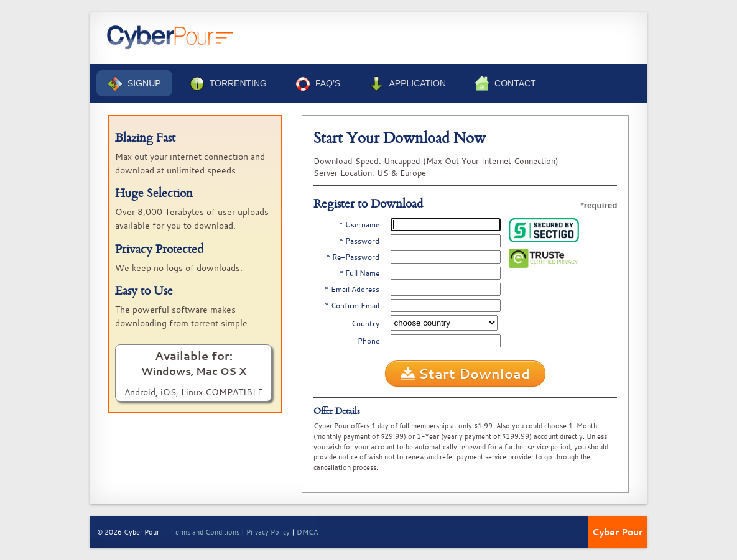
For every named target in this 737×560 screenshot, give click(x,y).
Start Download (465, 374)
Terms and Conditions (206, 532)
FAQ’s (318, 84)
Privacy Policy (268, 532)
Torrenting (228, 84)
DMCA (307, 532)
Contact (505, 84)
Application (407, 84)
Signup (134, 84)
